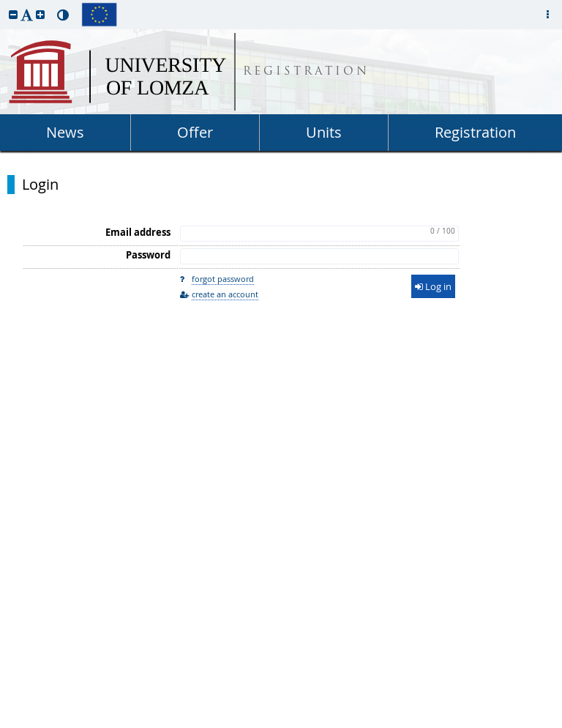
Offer (195, 132)
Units (324, 132)
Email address (138, 232)
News (65, 132)
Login (40, 185)
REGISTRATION (306, 72)
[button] (13, 14)
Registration (475, 132)
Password (148, 255)
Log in (433, 286)
